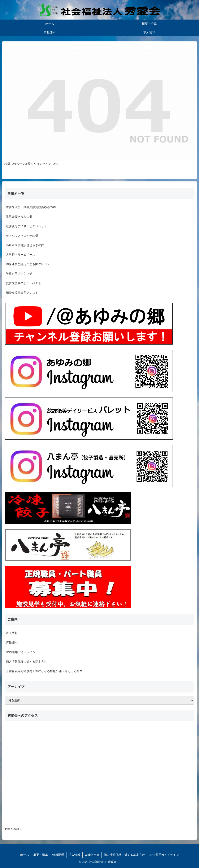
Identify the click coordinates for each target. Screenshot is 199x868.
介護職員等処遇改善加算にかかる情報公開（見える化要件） (46, 671)
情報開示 (12, 642)
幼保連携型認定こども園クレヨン (28, 264)
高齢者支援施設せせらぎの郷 (25, 245)
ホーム (25, 855)
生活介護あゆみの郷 (19, 217)
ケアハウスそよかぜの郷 (22, 236)
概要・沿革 (41, 855)
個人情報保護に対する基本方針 (26, 662)
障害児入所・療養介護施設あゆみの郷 (31, 207)
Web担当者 (92, 855)
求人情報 (12, 633)
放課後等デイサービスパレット (26, 226)
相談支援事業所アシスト (22, 293)
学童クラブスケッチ (19, 273)
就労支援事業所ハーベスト (23, 283)
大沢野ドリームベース (21, 255)
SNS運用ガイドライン (21, 652)
